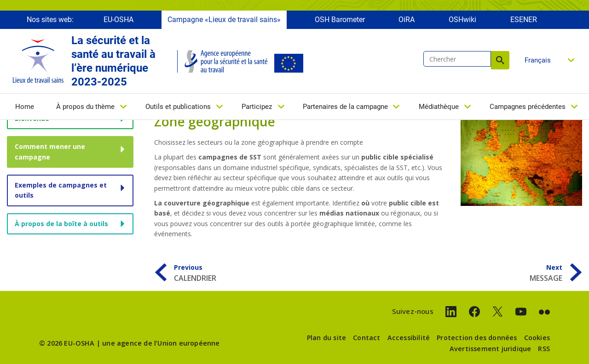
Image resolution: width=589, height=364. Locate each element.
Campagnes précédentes (528, 109)
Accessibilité (409, 338)
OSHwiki (462, 22)
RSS (544, 349)
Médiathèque (439, 109)
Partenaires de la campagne (345, 109)
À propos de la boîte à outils (61, 224)
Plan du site (326, 338)
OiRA (407, 22)
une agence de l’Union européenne (161, 343)
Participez (257, 109)
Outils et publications (178, 109)
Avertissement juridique (491, 349)
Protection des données (477, 338)
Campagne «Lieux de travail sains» (224, 22)
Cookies (537, 338)
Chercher (500, 63)
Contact (367, 338)
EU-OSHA (118, 22)
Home (25, 109)
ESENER (524, 22)
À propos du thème (85, 109)
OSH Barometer (340, 22)
